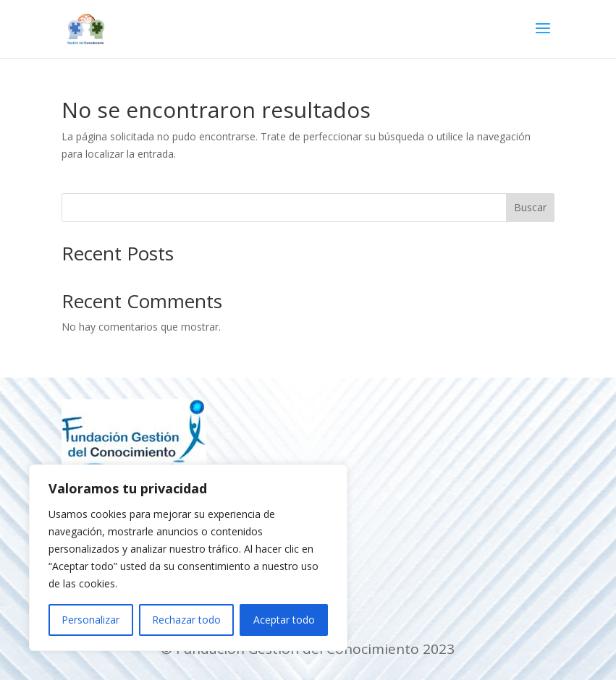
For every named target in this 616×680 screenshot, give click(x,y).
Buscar (530, 207)
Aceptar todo (284, 620)
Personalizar (90, 620)
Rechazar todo (186, 620)
